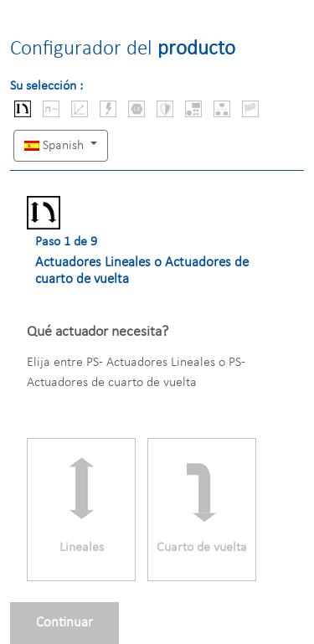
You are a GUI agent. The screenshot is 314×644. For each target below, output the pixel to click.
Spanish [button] (56, 146)
